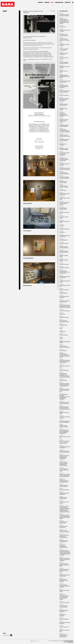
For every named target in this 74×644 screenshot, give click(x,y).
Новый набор (62, 226)
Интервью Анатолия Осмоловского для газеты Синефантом (64, 580)
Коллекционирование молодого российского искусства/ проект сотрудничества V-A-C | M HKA (65, 306)
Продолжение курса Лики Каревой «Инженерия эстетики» (64, 121)
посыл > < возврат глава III (64, 95)
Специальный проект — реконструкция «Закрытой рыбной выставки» (64, 159)
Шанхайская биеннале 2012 (64, 619)
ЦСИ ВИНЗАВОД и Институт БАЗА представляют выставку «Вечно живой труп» (65, 361)
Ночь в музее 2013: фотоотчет (65, 602)
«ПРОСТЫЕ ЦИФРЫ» (63, 240)
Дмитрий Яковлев (69, 641)
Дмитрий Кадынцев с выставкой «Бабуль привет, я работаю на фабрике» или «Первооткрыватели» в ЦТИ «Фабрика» (64, 21)
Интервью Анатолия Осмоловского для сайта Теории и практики (64, 636)
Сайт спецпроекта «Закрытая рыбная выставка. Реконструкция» (64, 154)
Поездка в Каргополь (63, 350)
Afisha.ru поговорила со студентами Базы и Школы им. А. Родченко (65, 586)
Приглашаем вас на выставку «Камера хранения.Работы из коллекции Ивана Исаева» (64, 385)
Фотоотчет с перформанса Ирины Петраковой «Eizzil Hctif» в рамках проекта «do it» (65, 408)
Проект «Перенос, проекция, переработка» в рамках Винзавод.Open (64, 100)
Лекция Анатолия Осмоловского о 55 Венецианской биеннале (64, 546)
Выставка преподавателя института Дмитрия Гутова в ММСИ (64, 565)
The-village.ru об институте (64, 627)
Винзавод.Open (62, 232)
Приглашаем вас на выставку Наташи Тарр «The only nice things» (64, 390)
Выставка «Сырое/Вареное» (64, 290)
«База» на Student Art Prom (64, 370)
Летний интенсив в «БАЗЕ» (64, 267)
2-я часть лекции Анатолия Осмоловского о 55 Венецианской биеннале (64, 536)
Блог (52, 2)
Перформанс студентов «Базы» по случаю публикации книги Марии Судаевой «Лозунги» (65, 475)
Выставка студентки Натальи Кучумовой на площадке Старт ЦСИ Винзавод (65, 559)
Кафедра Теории (62, 314)
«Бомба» (61, 328)
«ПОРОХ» (61, 338)
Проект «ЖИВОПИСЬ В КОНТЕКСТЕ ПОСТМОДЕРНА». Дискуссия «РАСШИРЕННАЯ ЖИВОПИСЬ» (65, 397)
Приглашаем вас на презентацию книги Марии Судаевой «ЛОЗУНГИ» (64, 481)
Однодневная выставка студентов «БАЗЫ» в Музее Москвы (64, 470)
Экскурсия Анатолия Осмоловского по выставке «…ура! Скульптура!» (65, 272)
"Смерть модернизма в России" (65, 311)
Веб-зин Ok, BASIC (63, 190)
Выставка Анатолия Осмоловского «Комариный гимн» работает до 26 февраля (65, 131)
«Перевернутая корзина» (64, 335)
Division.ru (71, 642)
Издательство (59, 2)
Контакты (68, 2)
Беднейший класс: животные (64, 229)
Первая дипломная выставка (64, 490)
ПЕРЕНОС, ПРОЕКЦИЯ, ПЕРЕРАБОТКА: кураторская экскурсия (65, 76)
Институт (40, 2)
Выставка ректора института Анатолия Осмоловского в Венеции (64, 570)
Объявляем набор (62, 27)
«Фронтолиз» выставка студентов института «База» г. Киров (65, 40)
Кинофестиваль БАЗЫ (63, 325)
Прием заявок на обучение (64, 243)
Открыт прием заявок (63, 380)
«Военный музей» (63, 332)
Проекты (47, 2)
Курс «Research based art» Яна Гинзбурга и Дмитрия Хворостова (65, 203)
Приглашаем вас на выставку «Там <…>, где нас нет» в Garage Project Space (64, 442)
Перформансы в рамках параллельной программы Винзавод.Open (64, 86)
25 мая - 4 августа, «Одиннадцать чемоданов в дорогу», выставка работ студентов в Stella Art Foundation (64, 597)
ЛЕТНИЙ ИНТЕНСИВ (63, 293)
